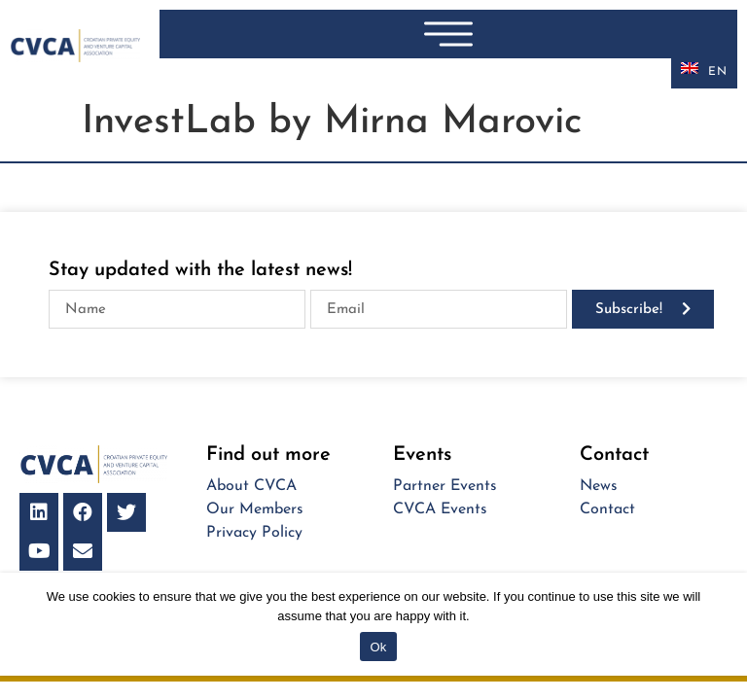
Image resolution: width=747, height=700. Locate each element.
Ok (378, 647)
